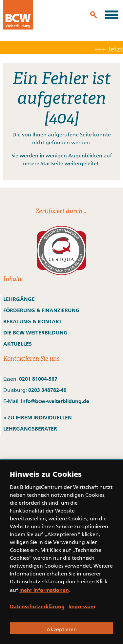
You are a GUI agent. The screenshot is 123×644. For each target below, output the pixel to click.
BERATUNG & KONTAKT (33, 321)
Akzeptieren (62, 630)
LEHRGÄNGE (19, 299)
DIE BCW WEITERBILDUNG (35, 332)
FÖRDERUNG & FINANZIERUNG (41, 310)
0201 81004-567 (38, 379)
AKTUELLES (18, 344)
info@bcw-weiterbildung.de (55, 401)
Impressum (82, 606)
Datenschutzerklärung (37, 606)
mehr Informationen (44, 590)
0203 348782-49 (47, 390)
